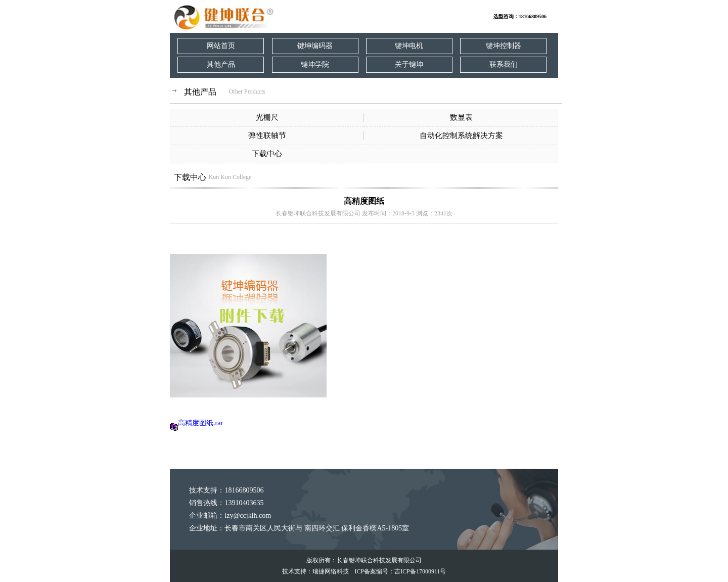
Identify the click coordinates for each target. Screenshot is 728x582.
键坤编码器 (315, 46)
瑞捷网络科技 (331, 571)
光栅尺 (267, 117)
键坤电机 (409, 46)
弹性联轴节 (267, 136)
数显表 (461, 117)
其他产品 (221, 64)
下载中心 (267, 154)
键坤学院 (315, 64)
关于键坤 (409, 64)
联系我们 (504, 64)
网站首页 (221, 46)
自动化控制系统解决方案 (461, 136)
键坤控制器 (504, 46)
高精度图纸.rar (200, 423)
